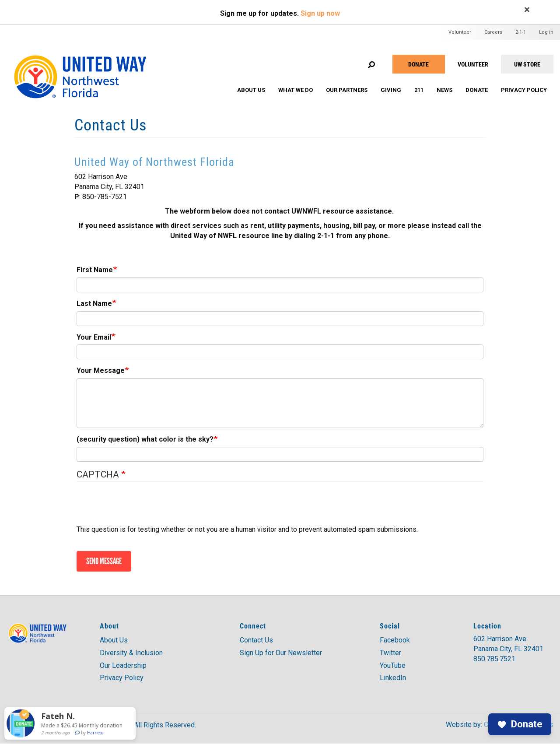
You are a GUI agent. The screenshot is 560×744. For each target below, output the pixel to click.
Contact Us (256, 640)
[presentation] (143, 508)
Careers (493, 32)
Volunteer (460, 32)
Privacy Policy (524, 90)
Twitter (390, 653)
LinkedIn (393, 678)
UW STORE (527, 64)
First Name (95, 270)
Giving (391, 90)
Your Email (94, 337)
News (444, 90)
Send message (104, 561)
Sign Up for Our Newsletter (281, 653)
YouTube (393, 665)
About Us (251, 90)
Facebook (395, 640)
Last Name (94, 304)
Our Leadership (123, 665)
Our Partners (347, 90)
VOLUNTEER (473, 64)
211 (419, 90)
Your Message (101, 370)
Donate (418, 64)
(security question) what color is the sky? (145, 439)
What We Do (296, 90)
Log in (546, 32)
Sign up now (320, 13)
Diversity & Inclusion (131, 653)
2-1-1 (521, 32)
